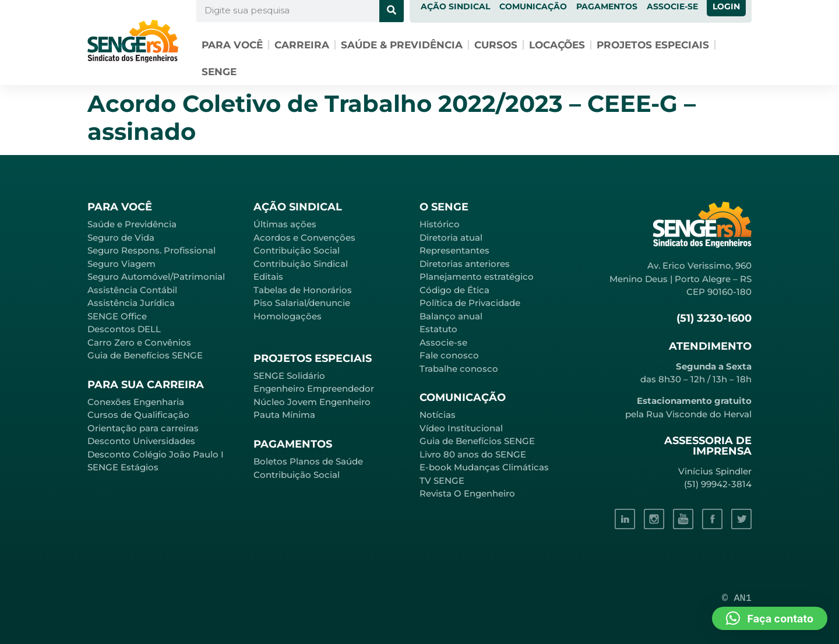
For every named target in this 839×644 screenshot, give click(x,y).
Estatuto (438, 329)
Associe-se (443, 342)
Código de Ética (454, 290)
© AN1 (737, 598)
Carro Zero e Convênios (139, 342)
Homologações (288, 316)
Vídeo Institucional (461, 428)
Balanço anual (451, 316)
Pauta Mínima (284, 415)
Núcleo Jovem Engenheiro (312, 402)
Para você (232, 45)
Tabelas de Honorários (303, 290)
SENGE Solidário (289, 376)
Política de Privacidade (470, 303)
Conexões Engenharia (136, 402)
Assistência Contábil (132, 290)
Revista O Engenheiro (467, 493)
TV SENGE (442, 481)
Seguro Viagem (121, 264)
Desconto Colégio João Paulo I (156, 454)
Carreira (302, 45)
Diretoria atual (451, 237)
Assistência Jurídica (131, 303)
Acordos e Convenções (304, 237)
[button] (770, 618)
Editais (268, 277)
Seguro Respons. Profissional (151, 250)
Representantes (454, 250)
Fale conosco (449, 355)
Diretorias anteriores (465, 264)
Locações (557, 45)
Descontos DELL (124, 329)
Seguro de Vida (121, 237)
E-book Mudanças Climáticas (484, 467)
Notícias (438, 415)
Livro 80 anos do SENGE (473, 454)
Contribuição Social (297, 250)
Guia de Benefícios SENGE (145, 355)
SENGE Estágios (123, 467)
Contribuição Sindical (301, 264)
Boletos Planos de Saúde (308, 461)
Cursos (496, 45)
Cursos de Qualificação (138, 415)
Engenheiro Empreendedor (314, 388)
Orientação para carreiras (143, 428)
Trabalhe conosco (459, 369)
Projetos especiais (653, 45)
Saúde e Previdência (132, 224)
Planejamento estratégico (477, 277)
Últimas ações (285, 224)
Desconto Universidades (141, 441)
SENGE (219, 72)
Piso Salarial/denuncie (302, 303)
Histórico (440, 224)
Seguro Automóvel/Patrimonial (156, 277)
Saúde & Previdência (402, 45)
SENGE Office (117, 316)
